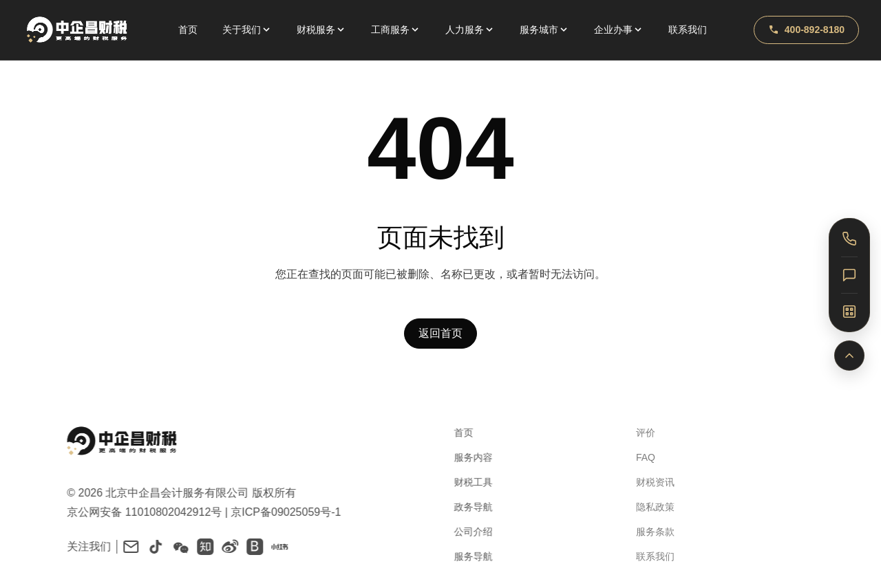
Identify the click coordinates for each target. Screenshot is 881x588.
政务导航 (467, 507)
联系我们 (688, 30)
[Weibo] (225, 547)
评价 (635, 433)
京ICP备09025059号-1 (281, 512)
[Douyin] (151, 547)
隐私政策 (645, 507)
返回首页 (440, 335)
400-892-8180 (806, 30)
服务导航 (467, 556)
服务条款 (645, 532)
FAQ (635, 457)
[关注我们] (849, 312)
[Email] (126, 547)
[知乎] (200, 547)
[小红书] (275, 547)
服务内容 (467, 457)
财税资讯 (645, 482)
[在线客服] (849, 275)
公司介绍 (467, 532)
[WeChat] (176, 547)
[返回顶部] (849, 356)
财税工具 (467, 482)
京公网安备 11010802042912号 (139, 512)
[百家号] (250, 547)
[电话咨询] (849, 239)
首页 (188, 30)
